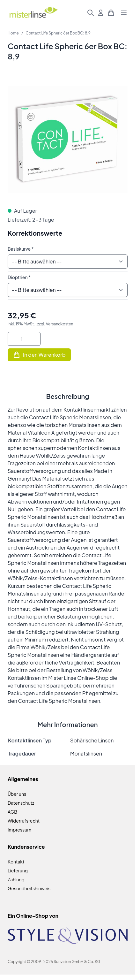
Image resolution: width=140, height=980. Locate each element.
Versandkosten (60, 324)
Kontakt (16, 862)
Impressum (19, 830)
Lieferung (18, 870)
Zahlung (16, 879)
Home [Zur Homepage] (13, 33)
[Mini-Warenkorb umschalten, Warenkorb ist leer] (111, 13)
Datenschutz (21, 803)
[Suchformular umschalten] (91, 13)
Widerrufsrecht (24, 821)
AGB (12, 812)
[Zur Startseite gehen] (33, 13)
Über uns (17, 794)
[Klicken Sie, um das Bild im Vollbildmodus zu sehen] (68, 139)
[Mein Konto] (101, 13)
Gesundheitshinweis (29, 888)
